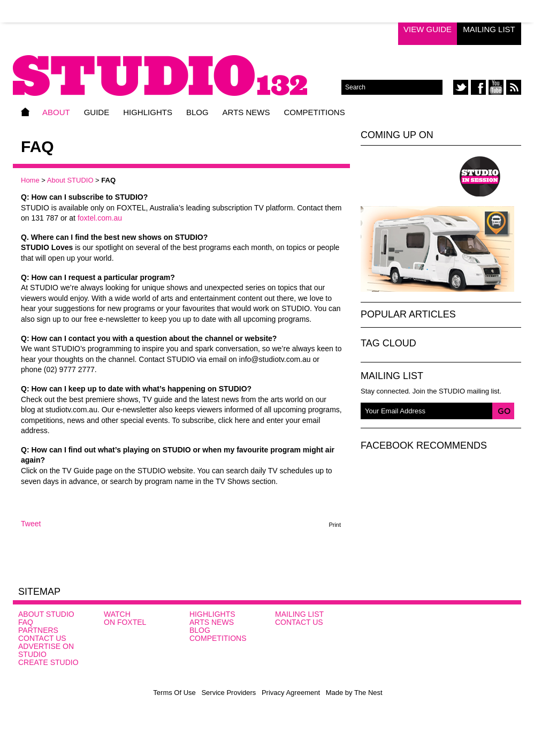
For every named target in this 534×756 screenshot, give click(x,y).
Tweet (31, 524)
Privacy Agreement (291, 693)
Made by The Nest (354, 693)
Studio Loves (400, 176)
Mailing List (489, 29)
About (56, 112)
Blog (197, 112)
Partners (38, 630)
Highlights (148, 112)
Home (25, 112)
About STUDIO (70, 180)
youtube (496, 87)
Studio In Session (480, 176)
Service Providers (228, 693)
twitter (461, 87)
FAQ (26, 622)
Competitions (314, 112)
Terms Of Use (174, 693)
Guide (97, 112)
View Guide (428, 29)
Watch (117, 614)
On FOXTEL (125, 622)
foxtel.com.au (100, 218)
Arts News (246, 112)
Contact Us (42, 638)
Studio (422, 630)
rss (514, 87)
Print (335, 525)
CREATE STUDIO (48, 662)
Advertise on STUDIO (46, 650)
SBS (490, 628)
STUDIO (177, 68)
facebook (478, 87)
